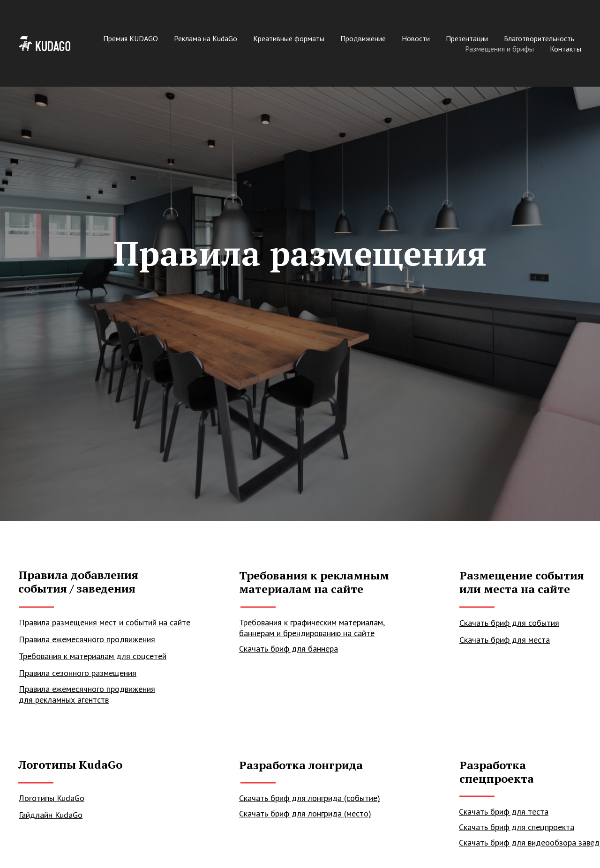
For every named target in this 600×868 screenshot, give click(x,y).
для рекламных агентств (64, 700)
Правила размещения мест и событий (89, 622)
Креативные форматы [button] (289, 38)
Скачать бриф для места (505, 640)
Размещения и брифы (499, 49)
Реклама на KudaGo (206, 38)
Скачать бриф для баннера (289, 649)
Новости (416, 38)
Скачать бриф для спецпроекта (517, 827)
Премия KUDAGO (131, 38)
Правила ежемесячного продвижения (87, 689)
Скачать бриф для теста (504, 812)
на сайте (175, 622)
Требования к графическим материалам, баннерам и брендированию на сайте (312, 628)
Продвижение (363, 38)
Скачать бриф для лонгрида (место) (305, 813)
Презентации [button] (467, 38)
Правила (35, 673)
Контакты (566, 49)
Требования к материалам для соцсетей (93, 656)
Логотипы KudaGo (52, 798)
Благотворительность (539, 38)
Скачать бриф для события (509, 623)
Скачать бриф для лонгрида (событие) (310, 798)
